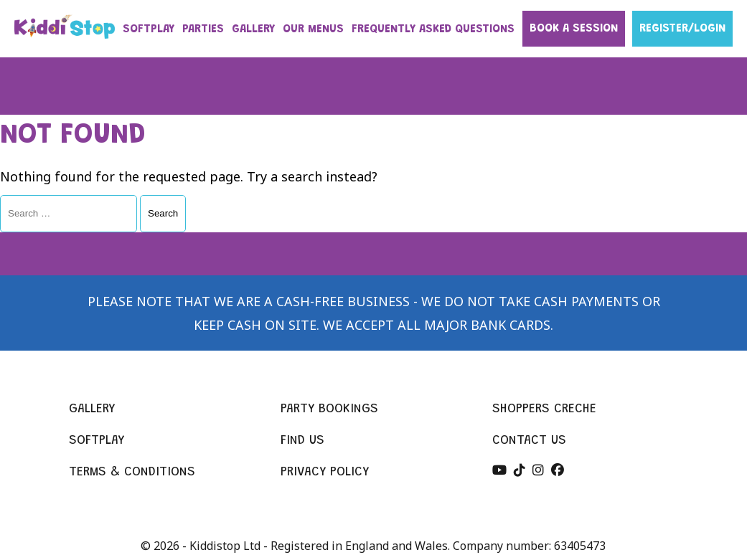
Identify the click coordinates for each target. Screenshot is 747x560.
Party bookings (329, 409)
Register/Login (682, 29)
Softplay (97, 441)
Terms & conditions (132, 473)
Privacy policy (325, 473)
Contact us (529, 441)
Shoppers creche (544, 409)
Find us (302, 441)
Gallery (92, 409)
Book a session (574, 29)
